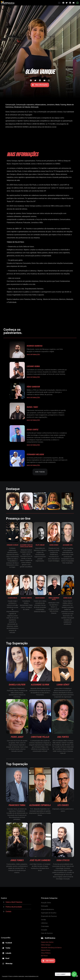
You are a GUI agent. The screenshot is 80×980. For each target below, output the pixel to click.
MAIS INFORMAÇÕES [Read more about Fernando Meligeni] (33, 465)
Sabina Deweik (54, 545)
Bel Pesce (44, 956)
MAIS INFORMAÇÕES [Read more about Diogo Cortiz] (33, 445)
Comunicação (10, 105)
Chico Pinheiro (46, 953)
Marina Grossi (46, 950)
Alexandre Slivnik (40, 685)
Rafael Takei (32, 407)
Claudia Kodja (12, 598)
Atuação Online (46, 903)
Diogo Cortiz (33, 430)
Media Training (61, 105)
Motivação (35, 107)
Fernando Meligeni (35, 454)
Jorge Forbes (17, 860)
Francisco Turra (17, 805)
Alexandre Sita (68, 545)
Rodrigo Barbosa (35, 346)
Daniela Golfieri (17, 685)
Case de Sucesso (47, 933)
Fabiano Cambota (26, 598)
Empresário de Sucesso (49, 916)
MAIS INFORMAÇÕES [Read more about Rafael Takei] (33, 420)
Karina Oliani (68, 598)
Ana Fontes (63, 737)
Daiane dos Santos (47, 942)
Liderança (44, 923)
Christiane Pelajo (40, 737)
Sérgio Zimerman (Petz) (54, 599)
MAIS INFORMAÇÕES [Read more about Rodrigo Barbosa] (33, 355)
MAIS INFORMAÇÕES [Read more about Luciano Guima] (33, 377)
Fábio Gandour (33, 387)
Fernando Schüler (12, 545)
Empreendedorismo (47, 909)
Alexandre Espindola (40, 805)
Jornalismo (51, 105)
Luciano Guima (33, 366)
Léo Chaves (63, 805)
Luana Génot (63, 685)
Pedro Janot (17, 737)
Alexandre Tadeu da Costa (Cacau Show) (26, 546)
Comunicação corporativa (25, 105)
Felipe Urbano (40, 545)
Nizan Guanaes (40, 598)
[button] (59, 3)
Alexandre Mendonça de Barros (51, 948)
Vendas (44, 920)
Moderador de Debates (22, 107)
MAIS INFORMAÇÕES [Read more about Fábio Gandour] (33, 398)
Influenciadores (40, 105)
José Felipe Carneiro (40, 860)
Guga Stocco (63, 860)
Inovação (44, 930)
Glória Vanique (46, 945)
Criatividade (45, 926)
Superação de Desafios (49, 913)
